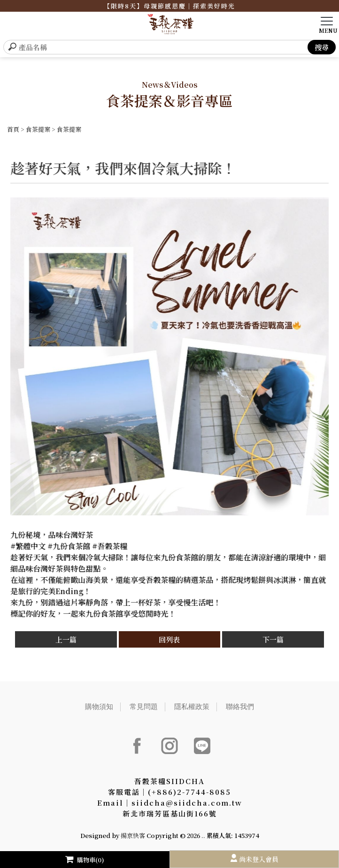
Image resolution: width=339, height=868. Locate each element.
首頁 (13, 129)
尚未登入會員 (259, 859)
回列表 (169, 639)
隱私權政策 (192, 706)
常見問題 (144, 706)
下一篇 (273, 639)
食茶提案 (38, 129)
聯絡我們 (240, 706)
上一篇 (66, 639)
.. (203, 835)
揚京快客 (133, 835)
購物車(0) (85, 860)
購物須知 (99, 706)
